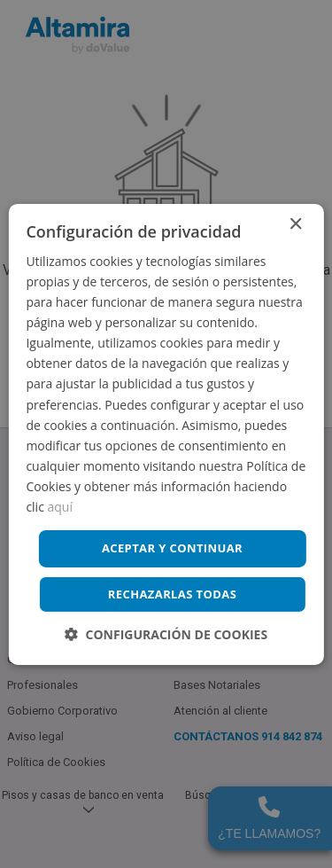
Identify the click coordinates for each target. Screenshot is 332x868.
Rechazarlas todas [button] (172, 594)
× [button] (295, 224)
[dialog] (166, 434)
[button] (166, 634)
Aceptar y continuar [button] (172, 548)
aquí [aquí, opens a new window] (60, 507)
